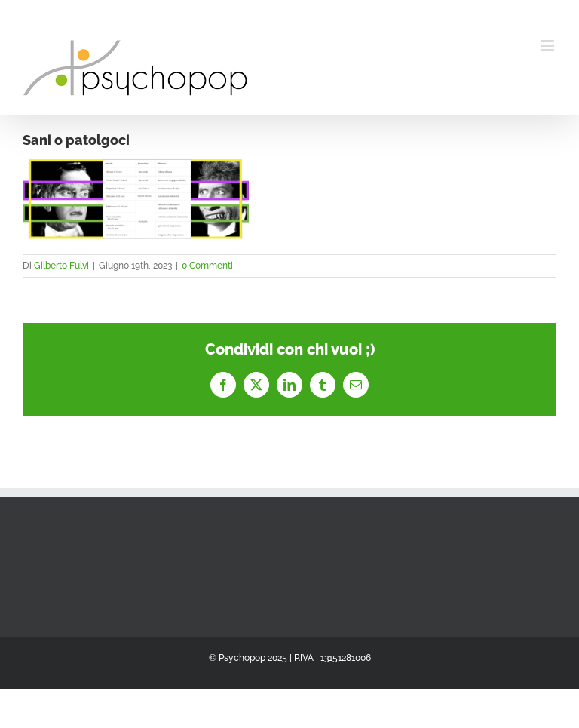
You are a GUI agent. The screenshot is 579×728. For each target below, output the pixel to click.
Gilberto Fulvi (61, 266)
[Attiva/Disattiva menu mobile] (548, 46)
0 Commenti (207, 266)
